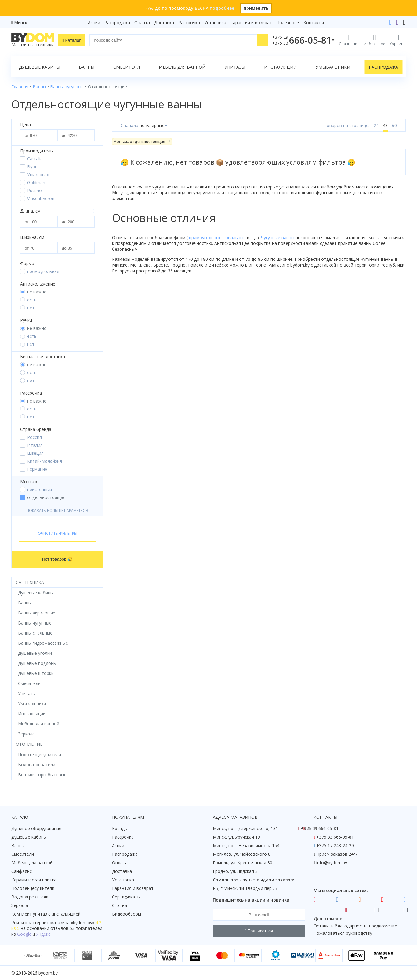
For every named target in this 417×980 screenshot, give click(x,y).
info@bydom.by (332, 863)
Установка (215, 22)
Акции (94, 22)
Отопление (29, 744)
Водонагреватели (30, 897)
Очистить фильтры (58, 533)
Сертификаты (126, 897)
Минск (21, 22)
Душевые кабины (40, 67)
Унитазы (235, 67)
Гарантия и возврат (251, 22)
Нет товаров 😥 (58, 559)
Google (24, 934)
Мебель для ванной (182, 67)
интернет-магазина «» (62, 922)
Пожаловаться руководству (343, 933)
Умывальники (333, 67)
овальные (236, 237)
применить (256, 8)
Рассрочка (189, 22)
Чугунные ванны (278, 237)
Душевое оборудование (36, 828)
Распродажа (117, 22)
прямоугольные (206, 237)
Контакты (314, 22)
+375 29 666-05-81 (320, 828)
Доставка (164, 22)
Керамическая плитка (34, 880)
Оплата (142, 22)
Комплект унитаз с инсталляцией (46, 914)
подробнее (222, 8)
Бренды (120, 828)
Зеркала (20, 905)
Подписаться (259, 931)
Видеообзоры (127, 914)
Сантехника (30, 582)
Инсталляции (280, 67)
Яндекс (43, 934)
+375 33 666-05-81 (335, 837)
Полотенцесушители (33, 888)
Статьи (120, 905)
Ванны (87, 67)
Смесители (127, 67)
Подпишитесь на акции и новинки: (252, 900)
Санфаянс (22, 871)
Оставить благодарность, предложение (355, 926)
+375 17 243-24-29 (335, 845)
